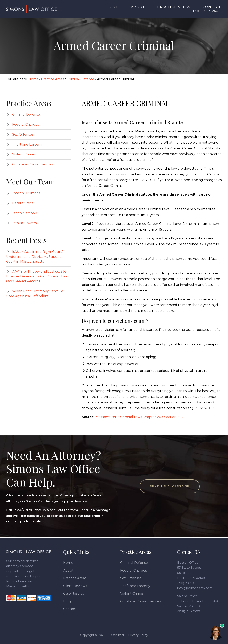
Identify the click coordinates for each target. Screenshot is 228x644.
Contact (70, 609)
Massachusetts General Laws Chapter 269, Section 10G (139, 417)
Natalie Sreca (23, 203)
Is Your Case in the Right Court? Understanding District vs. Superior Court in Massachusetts (35, 257)
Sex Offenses (23, 134)
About (68, 570)
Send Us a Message (170, 486)
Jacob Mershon (25, 213)
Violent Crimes (24, 154)
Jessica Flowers (24, 223)
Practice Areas (75, 578)
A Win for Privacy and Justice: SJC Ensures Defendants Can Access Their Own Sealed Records (37, 276)
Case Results (73, 594)
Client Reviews (75, 586)
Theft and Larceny (27, 144)
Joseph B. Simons (26, 193)
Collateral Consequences (33, 164)
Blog (67, 601)
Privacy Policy (138, 635)
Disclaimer (117, 635)
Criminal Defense (26, 115)
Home (68, 563)
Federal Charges (26, 125)
